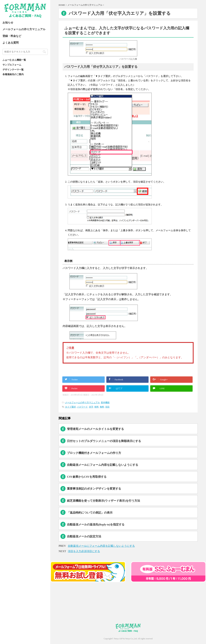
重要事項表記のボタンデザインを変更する (94, 489)
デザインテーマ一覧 (13, 70)
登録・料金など (12, 36)
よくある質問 (11, 43)
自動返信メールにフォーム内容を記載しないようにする (103, 465)
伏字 (91, 407)
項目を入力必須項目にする (84, 551)
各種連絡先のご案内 (13, 74)
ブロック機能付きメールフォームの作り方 (94, 453)
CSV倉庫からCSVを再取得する (87, 477)
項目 (107, 407)
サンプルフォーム (12, 65)
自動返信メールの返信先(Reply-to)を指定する (96, 525)
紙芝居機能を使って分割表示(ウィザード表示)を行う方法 (104, 501)
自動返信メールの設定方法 (84, 536)
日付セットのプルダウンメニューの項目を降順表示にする (104, 441)
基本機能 (105, 402)
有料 (96, 407)
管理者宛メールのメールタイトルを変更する (95, 429)
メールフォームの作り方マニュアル (24, 29)
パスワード (82, 407)
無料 (102, 407)
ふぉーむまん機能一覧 (14, 60)
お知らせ (8, 23)
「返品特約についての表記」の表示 (90, 513)
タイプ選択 (70, 407)
